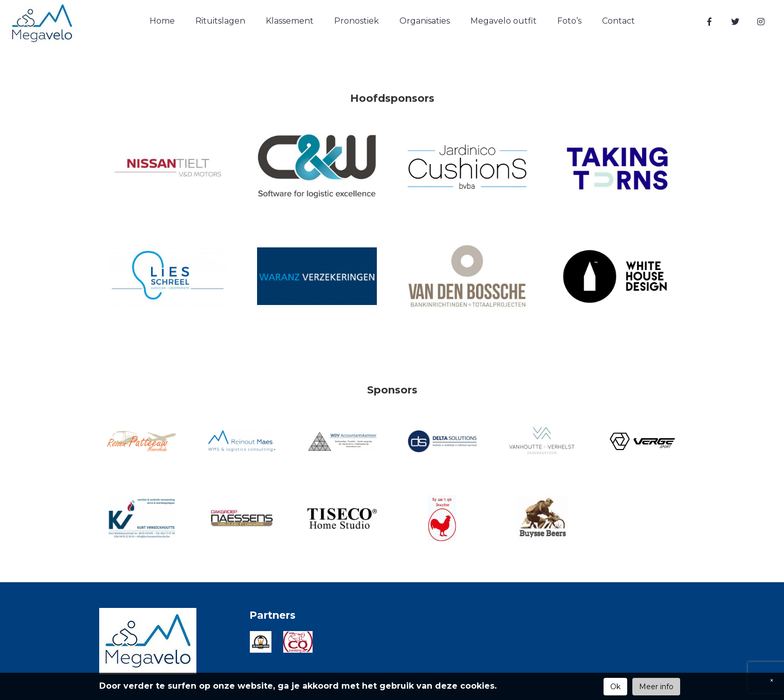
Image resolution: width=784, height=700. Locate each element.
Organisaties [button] (425, 21)
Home (162, 21)
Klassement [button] (290, 21)
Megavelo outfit (504, 21)
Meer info (656, 687)
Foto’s (569, 21)
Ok (615, 687)
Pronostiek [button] (357, 21)
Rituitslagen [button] (220, 21)
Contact (618, 21)
